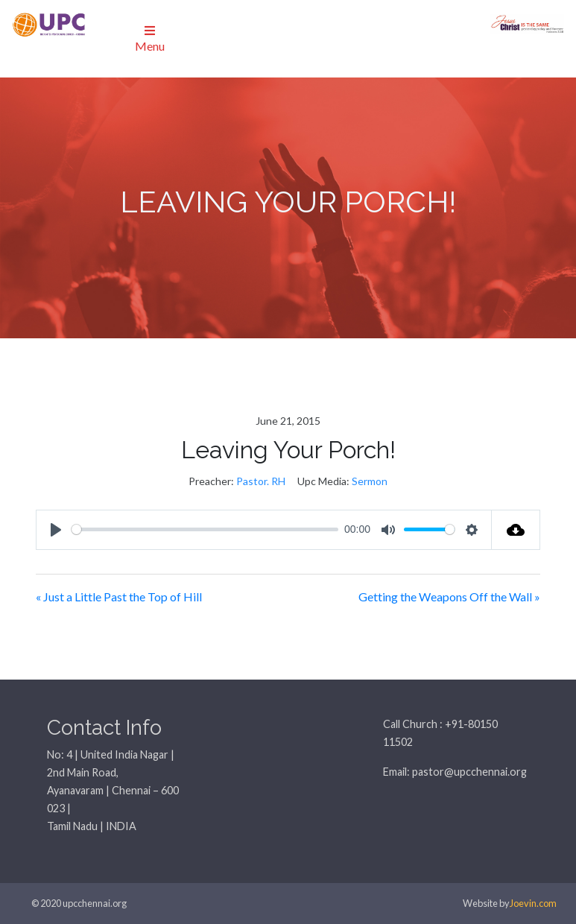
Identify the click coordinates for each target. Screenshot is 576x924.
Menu (150, 39)
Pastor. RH (261, 481)
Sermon (370, 481)
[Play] (56, 530)
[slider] (205, 529)
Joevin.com (533, 903)
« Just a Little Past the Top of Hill (119, 597)
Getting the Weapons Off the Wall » (449, 597)
